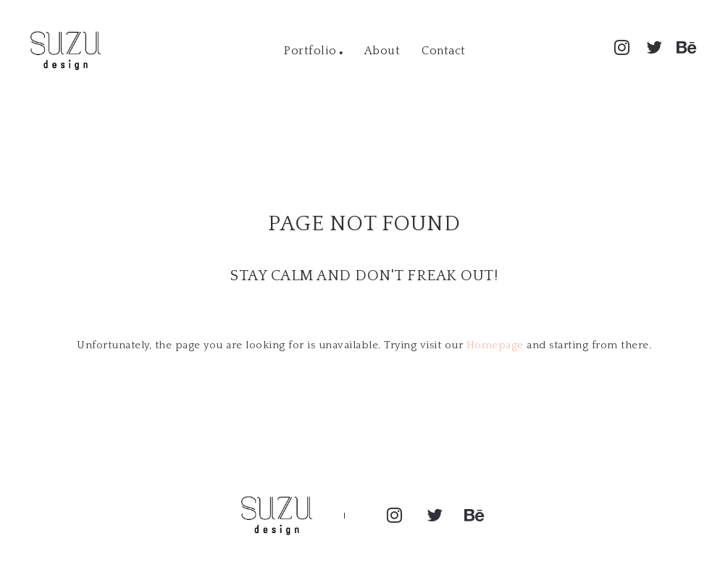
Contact (444, 51)
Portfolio (310, 51)
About (382, 51)
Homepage (495, 345)
